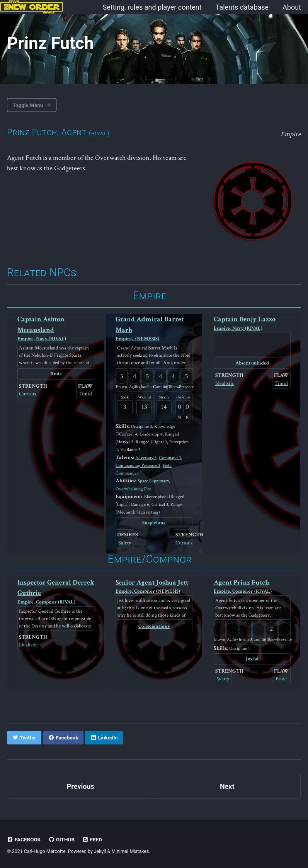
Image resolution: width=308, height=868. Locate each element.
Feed (92, 839)
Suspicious (154, 522)
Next (227, 786)
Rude (56, 374)
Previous (81, 786)
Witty (223, 678)
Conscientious (154, 626)
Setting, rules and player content (152, 7)
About (292, 7)
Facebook (24, 839)
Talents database (242, 7)
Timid (85, 393)
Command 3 (170, 457)
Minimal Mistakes (130, 851)
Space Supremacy (153, 481)
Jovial (252, 658)
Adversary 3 (146, 457)
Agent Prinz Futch (252, 586)
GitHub (62, 839)
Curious (27, 393)
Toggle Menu (28, 105)
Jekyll (100, 851)
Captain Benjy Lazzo (252, 324)
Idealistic (223, 383)
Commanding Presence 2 (138, 465)
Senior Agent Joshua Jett (154, 586)
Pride (281, 678)
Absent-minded (252, 363)
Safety (125, 542)
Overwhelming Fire (133, 488)
